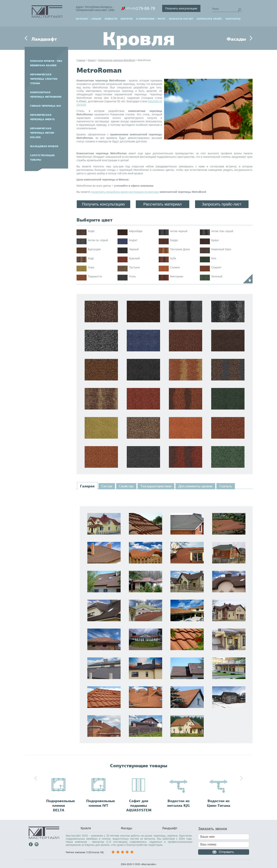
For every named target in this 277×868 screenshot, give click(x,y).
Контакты (233, 19)
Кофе (91, 231)
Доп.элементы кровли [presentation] (195, 486)
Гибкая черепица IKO (45, 106)
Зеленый (217, 276)
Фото (161, 19)
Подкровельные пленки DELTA (60, 806)
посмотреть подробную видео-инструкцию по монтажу (125, 192)
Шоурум (127, 19)
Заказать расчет (181, 19)
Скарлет (216, 267)
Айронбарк (136, 231)
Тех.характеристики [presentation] (156, 486)
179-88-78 (140, 8)
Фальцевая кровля (44, 146)
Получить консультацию (181, 8)
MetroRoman (144, 60)
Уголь (132, 276)
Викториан (177, 276)
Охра (91, 267)
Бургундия (94, 249)
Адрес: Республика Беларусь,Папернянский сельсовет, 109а (95, 8)
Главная (81, 60)
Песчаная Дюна (180, 249)
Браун (215, 240)
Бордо (174, 240)
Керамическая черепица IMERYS (42, 117)
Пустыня (134, 267)
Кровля (92, 60)
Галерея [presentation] (87, 486)
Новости (111, 19)
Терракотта (95, 276)
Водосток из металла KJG (179, 803)
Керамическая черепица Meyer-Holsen (42, 133)
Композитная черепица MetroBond (46, 95)
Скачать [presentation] (226, 486)
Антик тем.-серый (222, 231)
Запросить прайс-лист (222, 204)
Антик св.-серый (98, 240)
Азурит (133, 240)
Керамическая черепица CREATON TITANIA (44, 79)
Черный (134, 249)
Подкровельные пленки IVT (101, 803)
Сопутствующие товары (42, 158)
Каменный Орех (221, 249)
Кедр (91, 258)
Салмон (175, 267)
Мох (214, 258)
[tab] (87, 486)
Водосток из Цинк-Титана (219, 803)
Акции (96, 19)
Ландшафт (44, 39)
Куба (173, 258)
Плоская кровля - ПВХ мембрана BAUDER (46, 63)
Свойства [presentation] (126, 486)
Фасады (236, 39)
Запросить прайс (209, 19)
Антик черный (179, 231)
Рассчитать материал (163, 204)
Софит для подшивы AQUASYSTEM (139, 806)
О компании (145, 19)
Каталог (82, 19)
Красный (134, 258)
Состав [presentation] (107, 486)
